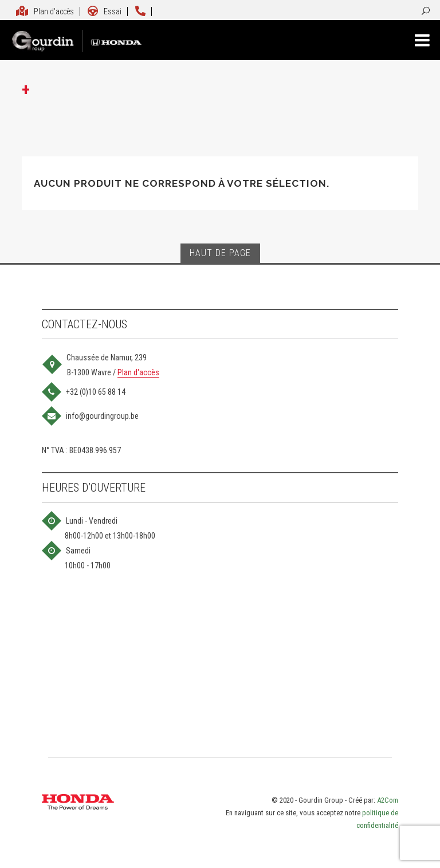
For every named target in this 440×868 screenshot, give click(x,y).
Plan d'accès (45, 11)
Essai (105, 11)
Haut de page (220, 253)
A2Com (388, 800)
